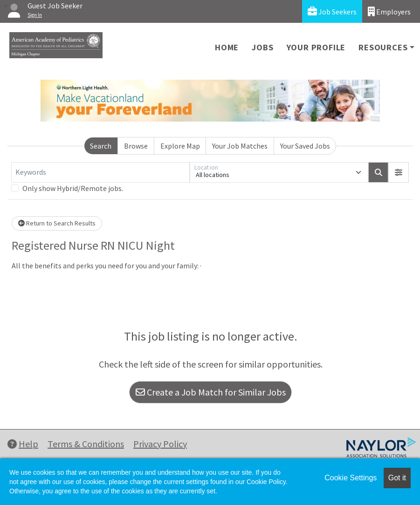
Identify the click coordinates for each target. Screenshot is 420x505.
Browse (136, 146)
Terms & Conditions (86, 444)
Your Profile (316, 47)
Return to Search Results (57, 223)
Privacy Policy (160, 444)
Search (101, 146)
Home (227, 47)
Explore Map (180, 146)
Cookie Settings (351, 478)
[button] (399, 172)
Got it (397, 478)
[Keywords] (100, 172)
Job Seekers (332, 11)
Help (23, 444)
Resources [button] (383, 47)
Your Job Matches (240, 146)
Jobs (262, 47)
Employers (389, 11)
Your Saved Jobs (305, 146)
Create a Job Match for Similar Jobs (211, 392)
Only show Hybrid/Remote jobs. (73, 188)
